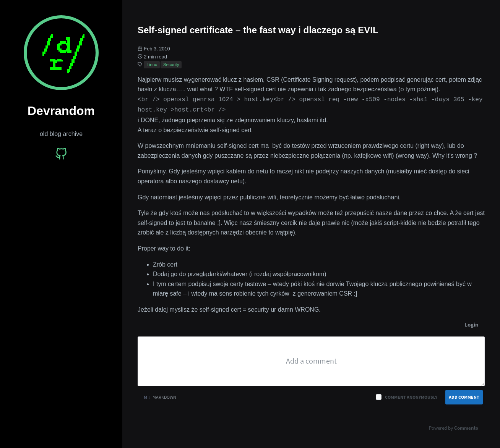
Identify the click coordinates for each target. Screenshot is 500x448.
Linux (152, 65)
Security (171, 65)
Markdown (160, 395)
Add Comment (464, 395)
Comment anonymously (411, 395)
